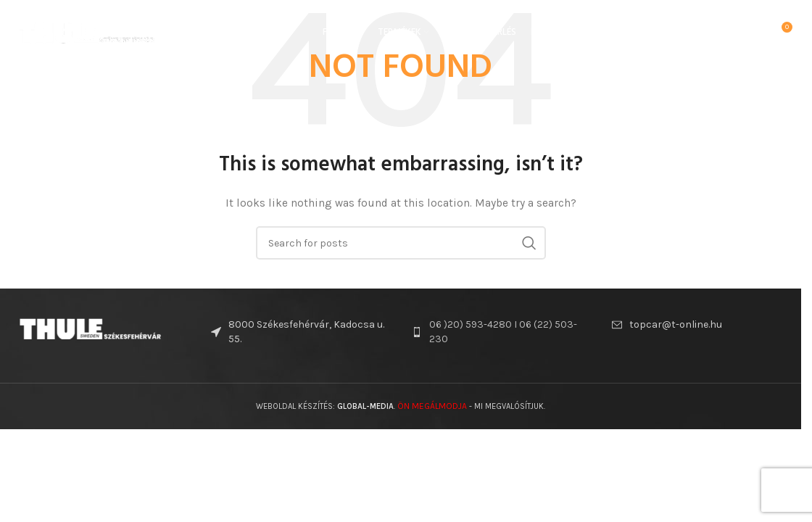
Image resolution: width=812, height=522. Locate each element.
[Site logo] (87, 32)
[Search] (750, 33)
